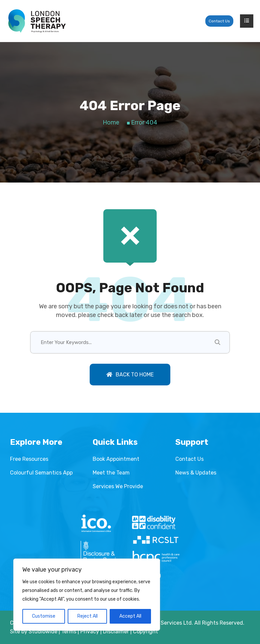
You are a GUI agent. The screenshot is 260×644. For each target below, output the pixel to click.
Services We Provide (118, 486)
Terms (69, 631)
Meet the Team (111, 473)
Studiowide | (45, 631)
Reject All (87, 616)
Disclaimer (116, 631)
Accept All (130, 616)
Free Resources (29, 459)
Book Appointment (116, 459)
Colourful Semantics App (41, 473)
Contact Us (219, 21)
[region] (87, 595)
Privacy (90, 631)
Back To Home (130, 375)
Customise (44, 616)
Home (111, 122)
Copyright (145, 631)
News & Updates (196, 473)
